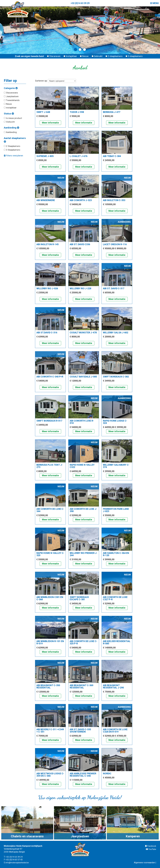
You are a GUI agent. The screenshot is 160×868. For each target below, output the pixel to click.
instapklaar (10, 108)
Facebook (151, 846)
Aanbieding (11, 128)
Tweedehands (12, 100)
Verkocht (9, 122)
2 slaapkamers (114, 56)
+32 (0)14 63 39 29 (80, 3)
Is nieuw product (13, 118)
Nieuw (84, 56)
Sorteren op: (56, 81)
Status (9, 114)
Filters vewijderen (13, 156)
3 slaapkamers (134, 56)
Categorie (11, 88)
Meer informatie (50, 123)
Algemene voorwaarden (144, 863)
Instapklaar (70, 56)
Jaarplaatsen (11, 96)
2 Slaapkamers (12, 146)
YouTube (151, 849)
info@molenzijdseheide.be (17, 863)
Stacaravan (54, 56)
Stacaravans (11, 93)
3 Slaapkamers (12, 150)
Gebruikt (97, 56)
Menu (154, 3)
